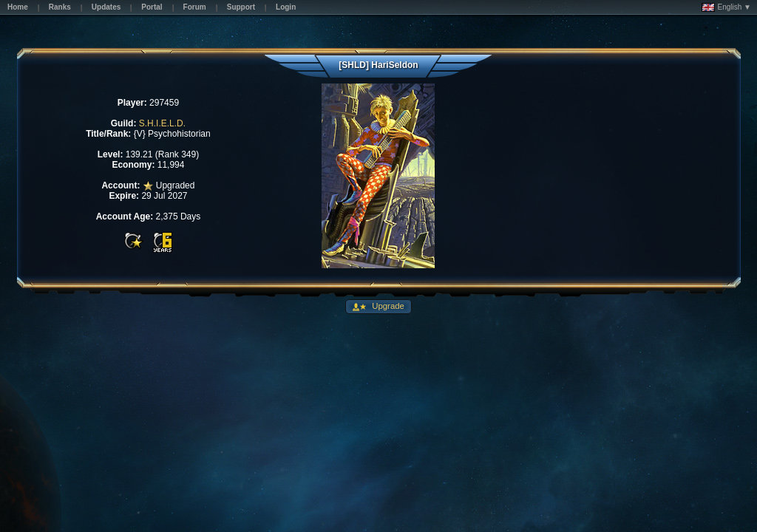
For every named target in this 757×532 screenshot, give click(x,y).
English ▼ (726, 7)
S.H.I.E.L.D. (162, 123)
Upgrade (387, 306)
